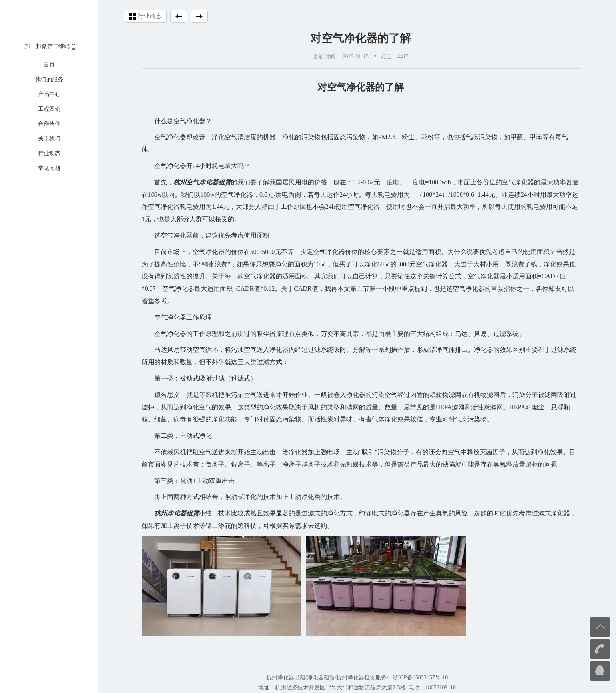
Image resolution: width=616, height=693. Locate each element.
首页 (49, 65)
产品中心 (49, 94)
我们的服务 (49, 79)
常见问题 (49, 168)
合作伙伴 (49, 124)
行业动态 (49, 153)
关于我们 (49, 139)
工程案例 (49, 109)
